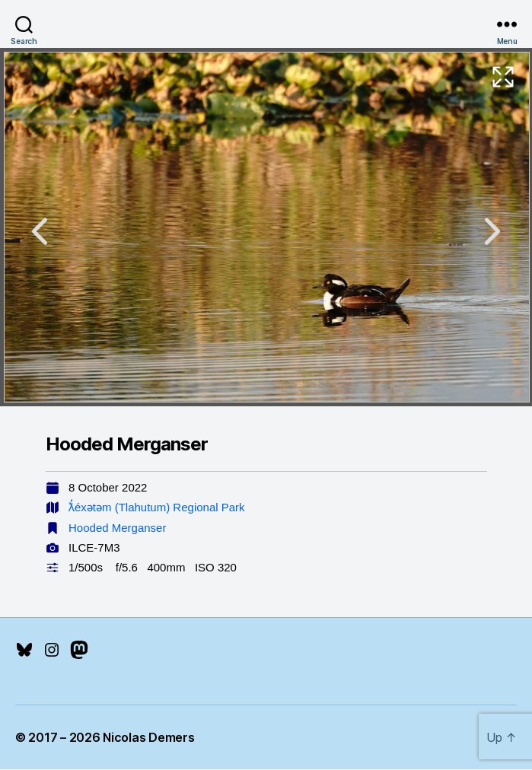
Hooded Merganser (117, 528)
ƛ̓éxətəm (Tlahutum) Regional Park (157, 507)
